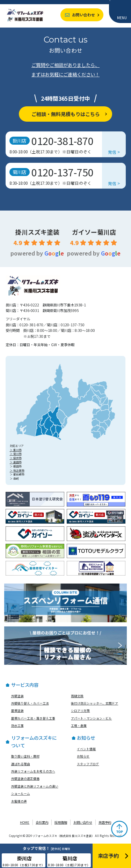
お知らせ (83, 756)
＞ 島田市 (16, 462)
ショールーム (21, 793)
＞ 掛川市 (16, 450)
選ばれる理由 (21, 764)
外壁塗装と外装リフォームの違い (35, 786)
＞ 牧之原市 (17, 470)
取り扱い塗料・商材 (25, 756)
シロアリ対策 (80, 710)
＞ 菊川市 (16, 454)
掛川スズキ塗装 (37, 232)
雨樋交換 (77, 696)
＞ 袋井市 (16, 458)
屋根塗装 (17, 710)
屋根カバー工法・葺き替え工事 (33, 718)
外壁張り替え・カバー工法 (30, 703)
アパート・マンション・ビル (91, 718)
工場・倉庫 (79, 725)
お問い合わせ (83, 15)
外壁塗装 (17, 696)
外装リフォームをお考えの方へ (33, 771)
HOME (25, 822)
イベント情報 (86, 749)
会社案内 (42, 822)
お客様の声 (19, 801)
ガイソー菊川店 (94, 232)
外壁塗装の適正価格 (25, 778)
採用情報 (61, 822)
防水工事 (17, 725)
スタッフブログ (88, 764)
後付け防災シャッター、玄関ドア (94, 703)
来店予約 (105, 822)
